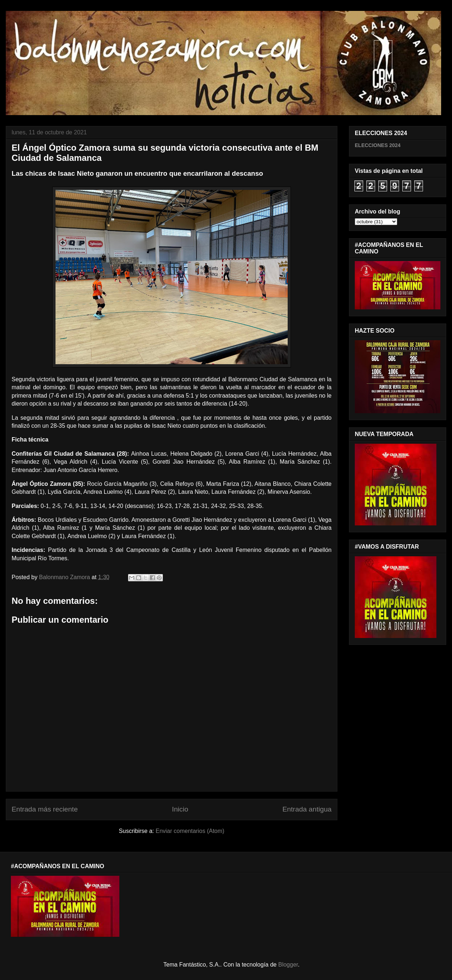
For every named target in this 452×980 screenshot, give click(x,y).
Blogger (288, 965)
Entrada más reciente (45, 809)
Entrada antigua (307, 809)
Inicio (180, 809)
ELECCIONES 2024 (378, 145)
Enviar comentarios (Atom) (190, 831)
